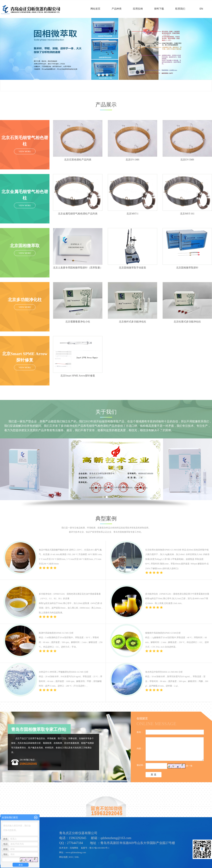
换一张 (189, 766)
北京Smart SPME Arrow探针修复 (78, 376)
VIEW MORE (25, 151)
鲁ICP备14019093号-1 (100, 848)
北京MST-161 (187, 214)
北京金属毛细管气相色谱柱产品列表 (78, 214)
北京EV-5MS (187, 160)
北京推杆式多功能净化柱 (132, 322)
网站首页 (95, 9)
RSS (71, 857)
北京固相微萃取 (25, 246)
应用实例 (138, 9)
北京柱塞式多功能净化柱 (187, 322)
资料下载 (159, 9)
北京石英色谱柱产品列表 (78, 160)
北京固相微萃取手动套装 (132, 268)
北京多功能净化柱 (25, 300)
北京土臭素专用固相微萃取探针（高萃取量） (78, 268)
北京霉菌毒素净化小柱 (78, 322)
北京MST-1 (132, 214)
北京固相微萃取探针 (187, 268)
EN (201, 9)
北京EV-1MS (132, 160)
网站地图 (63, 857)
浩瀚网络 (74, 848)
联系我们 (180, 9)
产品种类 (117, 9)
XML (77, 857)
